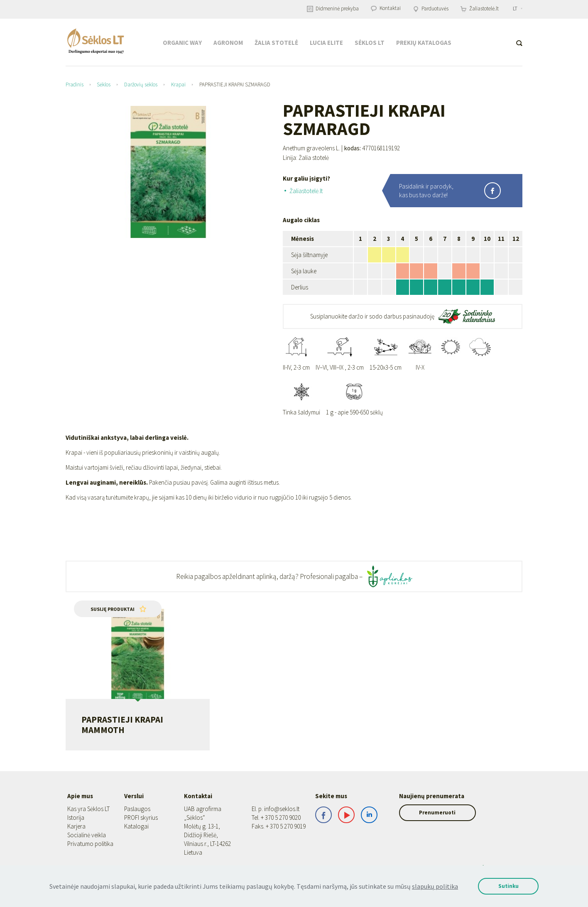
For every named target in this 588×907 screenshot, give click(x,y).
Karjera (76, 826)
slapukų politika (429, 886)
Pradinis (75, 85)
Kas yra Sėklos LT (88, 809)
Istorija (76, 818)
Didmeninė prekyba (333, 9)
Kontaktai (386, 8)
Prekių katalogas (424, 43)
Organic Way (182, 43)
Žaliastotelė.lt (480, 9)
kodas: (353, 148)
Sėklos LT (370, 43)
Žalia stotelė (276, 43)
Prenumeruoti (446, 813)
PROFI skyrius (141, 818)
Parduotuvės (431, 9)
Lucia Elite (326, 43)
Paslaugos (137, 809)
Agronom (228, 43)
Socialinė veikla (87, 835)
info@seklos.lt (282, 809)
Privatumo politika (90, 844)
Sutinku (506, 886)
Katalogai (136, 826)
